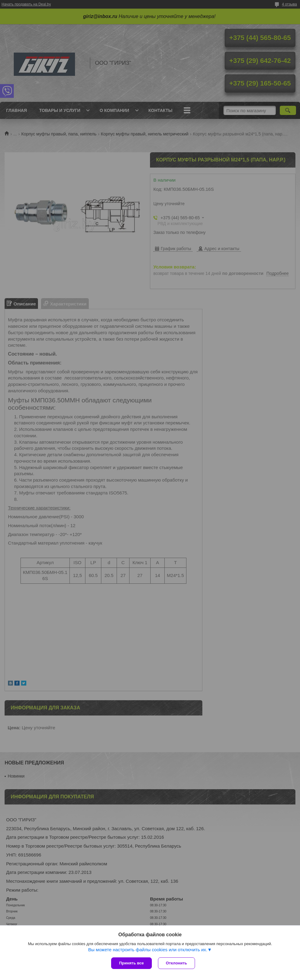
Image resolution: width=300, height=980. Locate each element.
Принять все (131, 963)
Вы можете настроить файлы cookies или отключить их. (148, 950)
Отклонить (176, 963)
